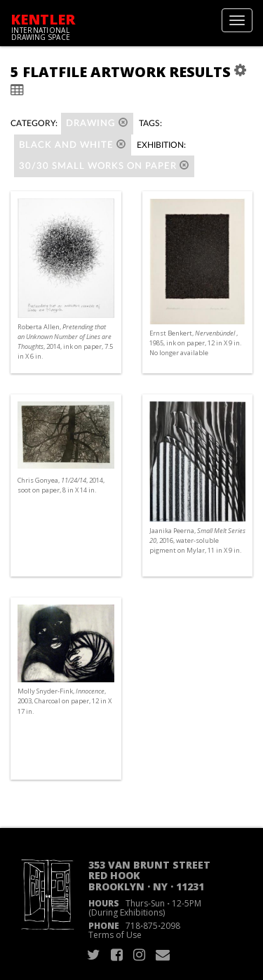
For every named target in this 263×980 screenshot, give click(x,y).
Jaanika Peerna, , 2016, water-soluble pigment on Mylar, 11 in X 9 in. (197, 540)
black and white (73, 145)
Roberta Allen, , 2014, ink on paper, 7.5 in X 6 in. (65, 342)
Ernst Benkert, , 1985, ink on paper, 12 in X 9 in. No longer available (195, 343)
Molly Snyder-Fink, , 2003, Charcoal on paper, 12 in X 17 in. (65, 701)
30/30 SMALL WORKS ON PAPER (104, 166)
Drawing (97, 123)
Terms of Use (115, 935)
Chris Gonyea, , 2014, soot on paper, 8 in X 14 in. (61, 485)
